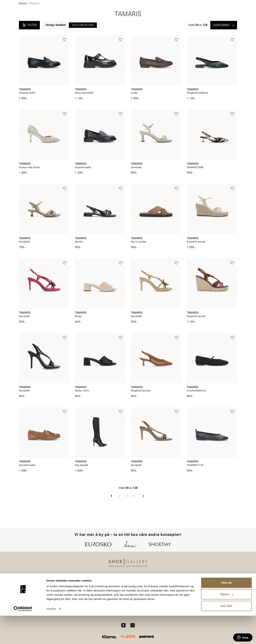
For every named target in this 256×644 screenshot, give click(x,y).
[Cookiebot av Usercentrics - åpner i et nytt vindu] (23, 637)
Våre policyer (142, 598)
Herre (35, 23)
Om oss (180, 592)
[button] (224, 52)
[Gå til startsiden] (35, 13)
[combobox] (116, 13)
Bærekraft (181, 598)
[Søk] (156, 13)
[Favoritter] (216, 13)
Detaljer (51, 637)
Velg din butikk (83, 52)
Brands (23, 31)
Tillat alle (226, 611)
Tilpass (227, 622)
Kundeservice (102, 592)
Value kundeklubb (225, 23)
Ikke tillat (226, 634)
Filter (29, 52)
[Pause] (234, 3)
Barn (47, 23)
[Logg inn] (203, 13)
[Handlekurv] (231, 13)
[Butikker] (190, 13)
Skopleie (82, 23)
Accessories (63, 23)
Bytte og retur (102, 598)
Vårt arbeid (141, 592)
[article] (44, 93)
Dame (22, 23)
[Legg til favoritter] (65, 67)
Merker (203, 23)
